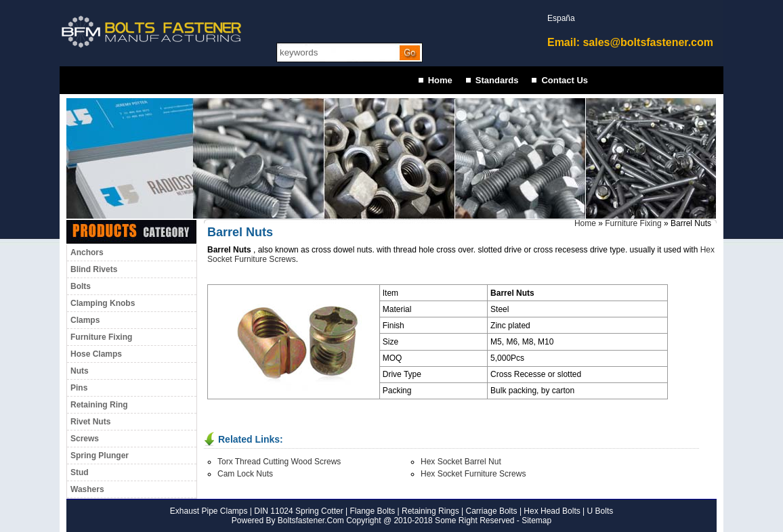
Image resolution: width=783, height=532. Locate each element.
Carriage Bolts (492, 511)
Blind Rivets (94, 269)
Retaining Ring (99, 405)
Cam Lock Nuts (245, 474)
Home (440, 80)
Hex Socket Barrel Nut (461, 462)
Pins (79, 388)
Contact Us (565, 80)
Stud (80, 472)
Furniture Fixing (101, 337)
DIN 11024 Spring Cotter (298, 511)
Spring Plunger (100, 456)
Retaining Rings (430, 511)
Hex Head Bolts (552, 511)
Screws (85, 439)
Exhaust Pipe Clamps (209, 511)
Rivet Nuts (90, 422)
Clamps (85, 320)
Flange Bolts (371, 511)
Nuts (80, 371)
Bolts (81, 286)
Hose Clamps (96, 354)
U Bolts (600, 511)
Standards (497, 80)
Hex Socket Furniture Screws (473, 474)
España (561, 18)
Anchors (87, 252)
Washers (87, 489)
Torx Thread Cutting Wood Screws (279, 462)
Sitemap (536, 520)
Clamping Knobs (103, 303)
